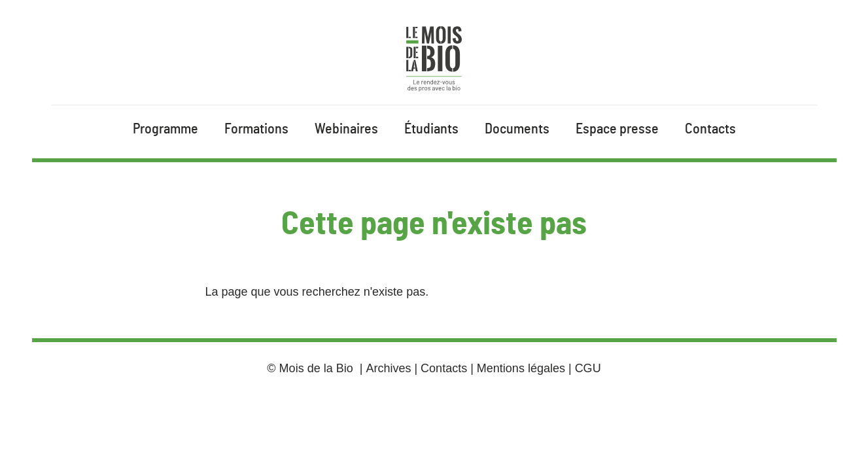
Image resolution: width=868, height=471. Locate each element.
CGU (588, 368)
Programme (165, 129)
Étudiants (431, 129)
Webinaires (346, 129)
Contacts (710, 129)
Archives (388, 368)
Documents (517, 129)
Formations (256, 129)
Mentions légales (521, 368)
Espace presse (617, 129)
